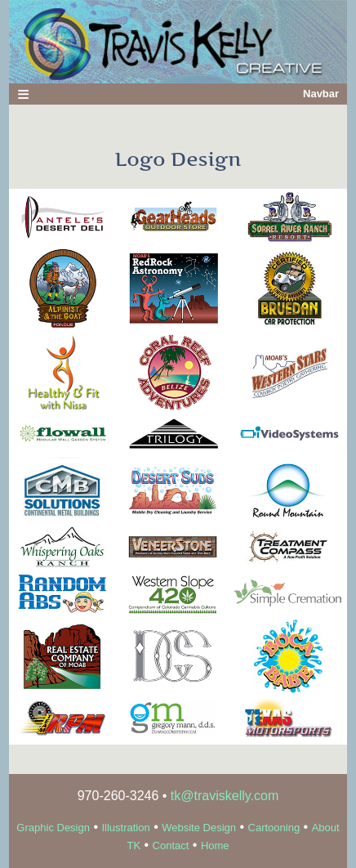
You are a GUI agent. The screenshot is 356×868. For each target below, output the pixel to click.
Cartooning (274, 828)
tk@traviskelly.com (225, 796)
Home (215, 846)
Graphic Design (53, 828)
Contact (171, 846)
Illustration (125, 828)
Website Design (199, 828)
